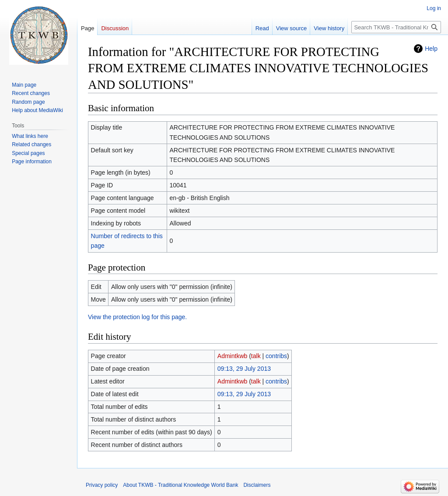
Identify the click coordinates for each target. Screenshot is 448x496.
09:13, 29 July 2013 (244, 369)
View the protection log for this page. (137, 317)
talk (256, 356)
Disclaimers (257, 485)
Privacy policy (102, 485)
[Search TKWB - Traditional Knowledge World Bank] (396, 27)
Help (431, 49)
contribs (276, 356)
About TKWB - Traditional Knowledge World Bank (180, 485)
